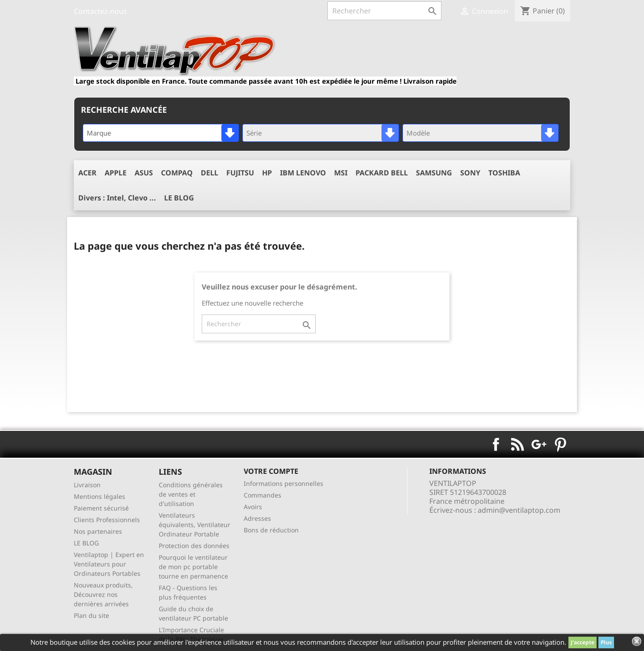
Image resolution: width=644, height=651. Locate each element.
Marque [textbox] (99, 133)
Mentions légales (100, 496)
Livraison (87, 485)
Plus (606, 642)
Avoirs (253, 507)
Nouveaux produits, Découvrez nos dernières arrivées (103, 594)
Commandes (263, 495)
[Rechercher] (384, 11)
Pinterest (560, 444)
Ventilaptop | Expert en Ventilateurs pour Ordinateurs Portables (109, 564)
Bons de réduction (271, 530)
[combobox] (161, 133)
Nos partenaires (98, 531)
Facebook (496, 444)
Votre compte (271, 471)
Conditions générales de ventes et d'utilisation (191, 494)
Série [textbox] (254, 133)
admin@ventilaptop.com (519, 510)
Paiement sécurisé (101, 508)
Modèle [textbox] (418, 133)
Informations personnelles (284, 483)
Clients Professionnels (107, 520)
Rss (517, 444)
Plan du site (91, 615)
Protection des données (194, 546)
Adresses (257, 518)
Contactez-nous (100, 11)
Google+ (539, 444)
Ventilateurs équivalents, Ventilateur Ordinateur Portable (195, 525)
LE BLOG (86, 543)
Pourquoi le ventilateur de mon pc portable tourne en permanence (193, 567)
